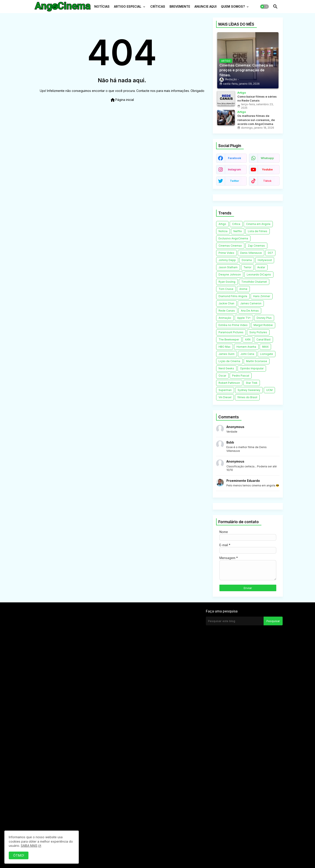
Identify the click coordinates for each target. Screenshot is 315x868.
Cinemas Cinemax (230, 246)
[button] (264, 7)
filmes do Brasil (247, 397)
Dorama (247, 260)
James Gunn (227, 354)
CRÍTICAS (158, 6)
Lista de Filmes (258, 231)
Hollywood (265, 260)
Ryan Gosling (227, 282)
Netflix (238, 231)
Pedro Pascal (241, 376)
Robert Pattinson (229, 383)
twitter (234, 181)
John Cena (247, 354)
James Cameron (251, 303)
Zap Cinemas (256, 246)
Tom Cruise (226, 289)
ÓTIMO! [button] (19, 855)
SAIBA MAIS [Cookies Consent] (29, 846)
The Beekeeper (229, 339)
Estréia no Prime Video (233, 325)
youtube (267, 169)
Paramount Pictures (231, 332)
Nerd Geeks (226, 368)
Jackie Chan (226, 303)
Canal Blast (263, 339)
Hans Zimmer (262, 296)
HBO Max (225, 347)
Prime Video (226, 253)
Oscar (222, 376)
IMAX (265, 347)
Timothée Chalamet (254, 282)
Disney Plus (264, 318)
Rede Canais (227, 311)
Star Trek (252, 383)
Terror (247, 267)
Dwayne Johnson (230, 274)
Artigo (222, 224)
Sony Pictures (258, 332)
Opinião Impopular (252, 368)
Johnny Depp (227, 260)
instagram (234, 169)
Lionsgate (267, 354)
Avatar (261, 267)
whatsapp (267, 158)
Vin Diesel (225, 397)
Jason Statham (228, 267)
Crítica (236, 224)
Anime (243, 289)
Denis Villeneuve (251, 253)
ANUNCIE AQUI (206, 6)
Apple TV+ (244, 318)
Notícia (223, 231)
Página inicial (122, 100)
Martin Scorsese (257, 361)
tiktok (267, 181)
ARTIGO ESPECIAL (128, 6)
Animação (225, 318)
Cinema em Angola (258, 224)
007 (270, 253)
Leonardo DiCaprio (259, 274)
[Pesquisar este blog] (235, 621)
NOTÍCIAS (102, 6)
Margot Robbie (263, 325)
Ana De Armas (250, 311)
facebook (234, 158)
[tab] (102, 8)
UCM (269, 390)
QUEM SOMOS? (233, 6)
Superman (225, 390)
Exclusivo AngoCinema (233, 238)
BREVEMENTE (180, 6)
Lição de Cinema (229, 361)
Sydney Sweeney (249, 390)
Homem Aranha (246, 347)
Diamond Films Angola (233, 296)
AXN (248, 339)
